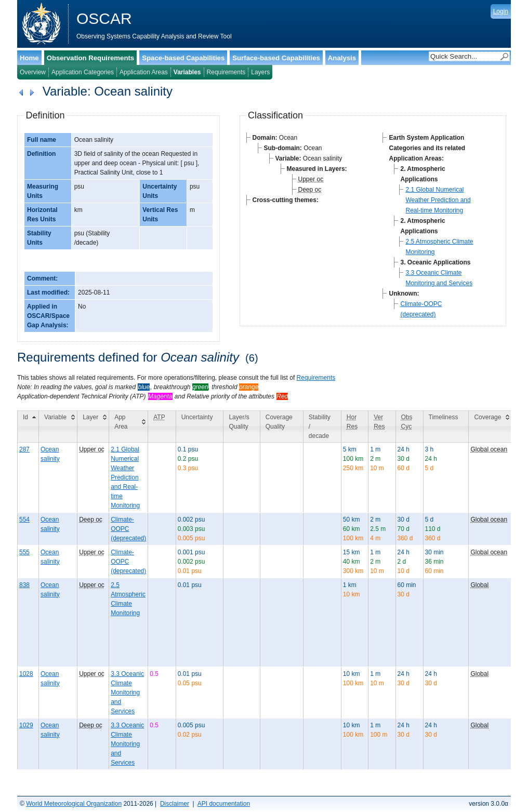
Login (501, 11)
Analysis (342, 58)
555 (24, 552)
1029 (26, 725)
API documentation (224, 804)
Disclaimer (175, 804)
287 (24, 449)
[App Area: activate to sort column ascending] (129, 426)
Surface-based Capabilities (276, 58)
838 (24, 585)
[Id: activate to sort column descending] (28, 426)
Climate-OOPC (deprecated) (128, 529)
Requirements (226, 72)
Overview (33, 72)
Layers (260, 72)
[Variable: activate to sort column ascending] (58, 426)
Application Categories (83, 72)
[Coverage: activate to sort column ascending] (490, 426)
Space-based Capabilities (183, 58)
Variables (187, 72)
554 (24, 520)
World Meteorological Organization (74, 804)
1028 (26, 674)
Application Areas (144, 72)
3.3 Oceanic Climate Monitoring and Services (127, 693)
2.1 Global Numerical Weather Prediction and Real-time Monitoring (438, 200)
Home (29, 58)
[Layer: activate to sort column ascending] (93, 426)
